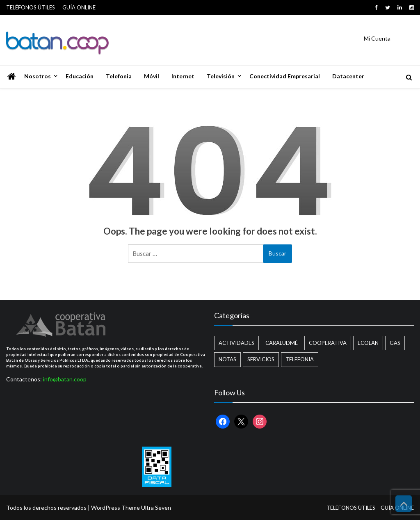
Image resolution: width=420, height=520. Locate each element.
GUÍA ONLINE (79, 7)
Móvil (152, 76)
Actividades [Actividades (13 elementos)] (236, 343)
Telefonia (119, 76)
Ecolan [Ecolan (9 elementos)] (368, 343)
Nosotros (38, 76)
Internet (183, 76)
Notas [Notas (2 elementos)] (227, 359)
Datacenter (348, 76)
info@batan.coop (65, 379)
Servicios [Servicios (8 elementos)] (261, 359)
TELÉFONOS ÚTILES (31, 7)
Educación (80, 76)
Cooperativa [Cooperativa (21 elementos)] (328, 343)
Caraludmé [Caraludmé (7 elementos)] (282, 343)
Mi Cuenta (377, 38)
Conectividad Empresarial (285, 76)
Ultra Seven (156, 507)
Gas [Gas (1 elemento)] (395, 343)
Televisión (221, 76)
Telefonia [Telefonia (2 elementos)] (300, 359)
